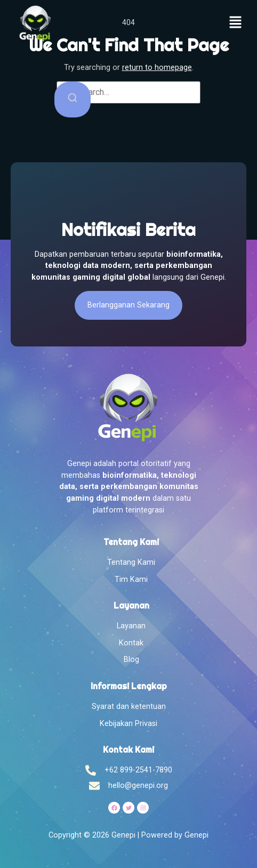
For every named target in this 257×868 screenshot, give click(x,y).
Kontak (131, 643)
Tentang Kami (131, 562)
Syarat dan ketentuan (129, 707)
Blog (131, 660)
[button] (236, 23)
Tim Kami (131, 579)
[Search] (73, 100)
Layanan (131, 626)
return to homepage (157, 68)
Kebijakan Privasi (128, 724)
